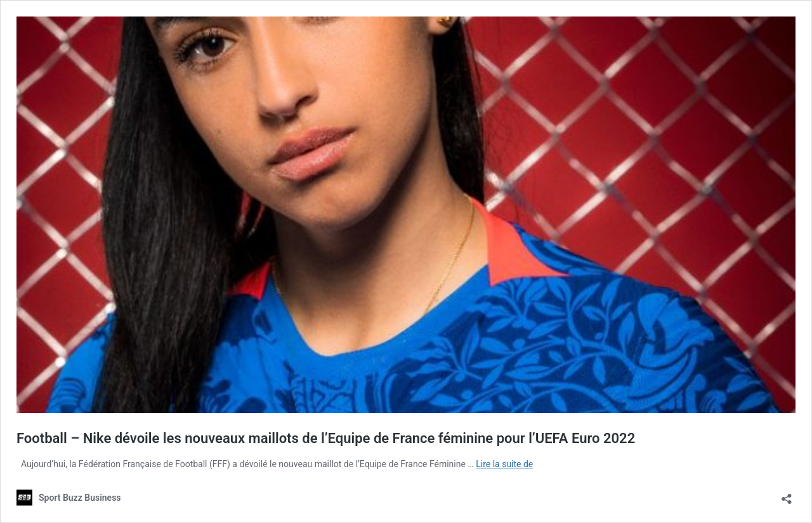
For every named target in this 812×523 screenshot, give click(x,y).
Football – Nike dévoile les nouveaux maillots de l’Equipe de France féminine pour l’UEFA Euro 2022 (326, 438)
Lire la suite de (504, 464)
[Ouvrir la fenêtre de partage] (787, 495)
